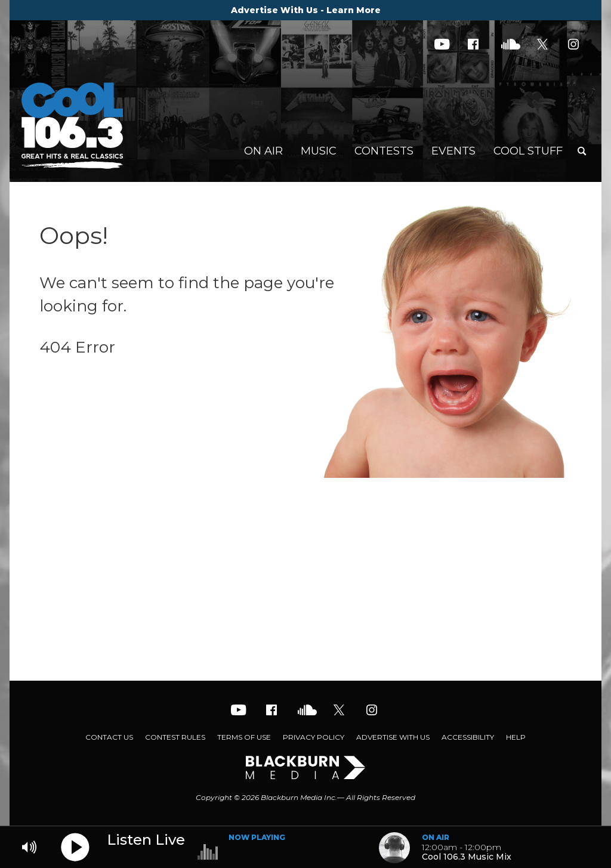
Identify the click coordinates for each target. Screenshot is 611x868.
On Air (263, 151)
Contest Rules (175, 737)
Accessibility (468, 737)
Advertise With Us (393, 737)
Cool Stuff (528, 151)
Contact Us (109, 737)
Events (453, 151)
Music (319, 151)
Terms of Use (244, 737)
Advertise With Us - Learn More (306, 10)
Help (516, 737)
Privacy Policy (314, 737)
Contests (384, 151)
